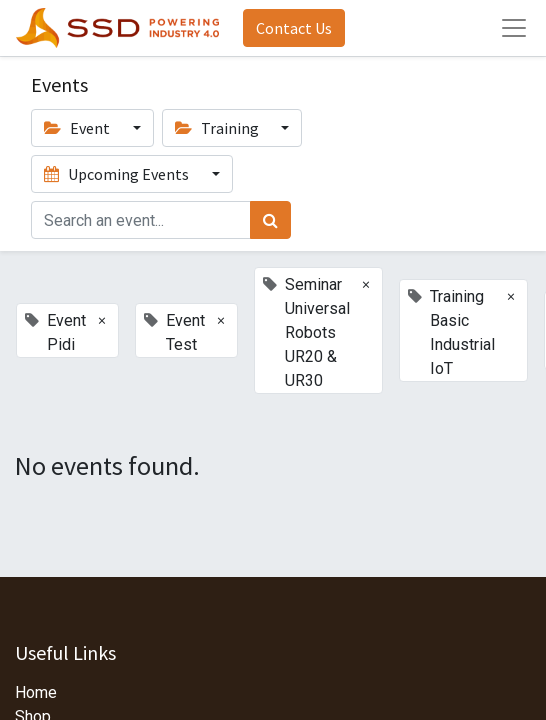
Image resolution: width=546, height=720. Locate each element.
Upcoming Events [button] (118, 174)
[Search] (270, 220)
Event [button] (78, 128)
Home (36, 692)
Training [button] (218, 128)
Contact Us (294, 28)
